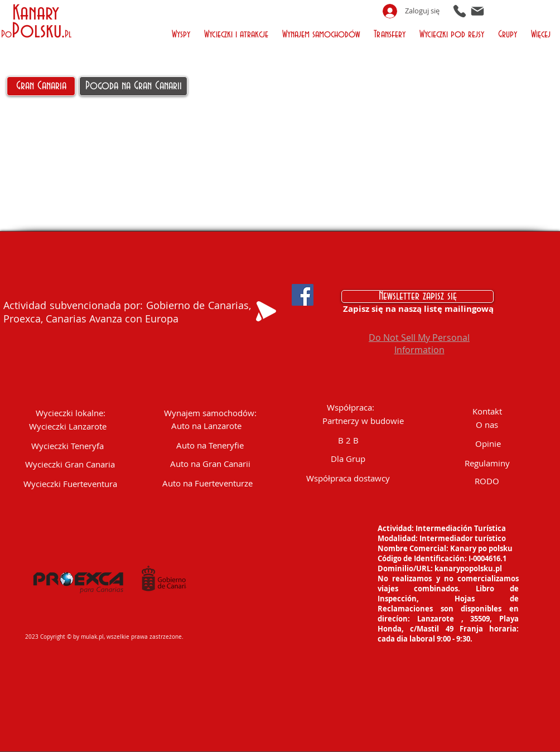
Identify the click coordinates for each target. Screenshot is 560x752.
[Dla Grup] (348, 459)
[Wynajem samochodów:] (210, 413)
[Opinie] (488, 444)
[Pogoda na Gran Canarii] (133, 86)
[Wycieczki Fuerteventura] (70, 484)
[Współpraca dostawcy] (348, 478)
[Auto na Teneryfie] (210, 445)
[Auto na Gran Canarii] (210, 464)
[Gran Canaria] (41, 86)
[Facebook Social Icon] (303, 295)
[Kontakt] (487, 411)
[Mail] (477, 11)
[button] (182, 33)
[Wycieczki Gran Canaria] (70, 464)
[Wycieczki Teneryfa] (67, 446)
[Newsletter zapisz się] (417, 297)
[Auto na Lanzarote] (206, 426)
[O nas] (487, 425)
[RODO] (487, 481)
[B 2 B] (348, 440)
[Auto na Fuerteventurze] (207, 483)
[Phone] (460, 11)
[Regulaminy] (487, 463)
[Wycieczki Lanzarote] (68, 426)
